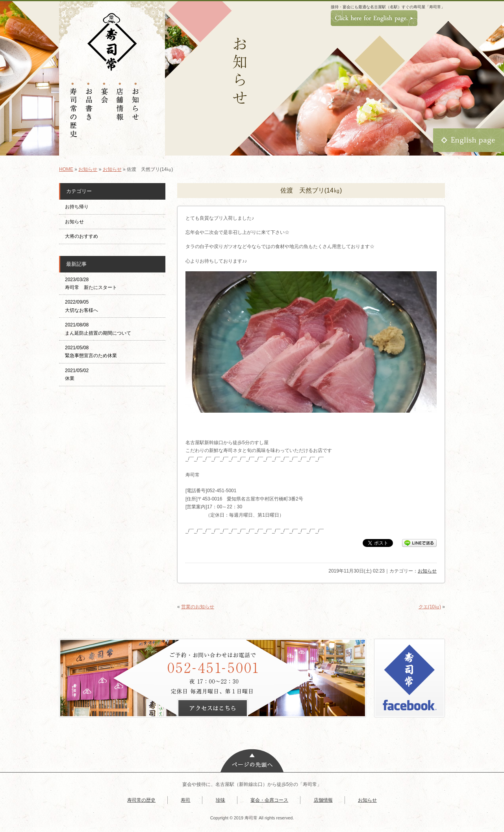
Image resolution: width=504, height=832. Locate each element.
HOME (66, 169)
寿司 (185, 800)
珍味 (220, 800)
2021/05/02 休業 (77, 374)
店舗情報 (323, 800)
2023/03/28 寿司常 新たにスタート (91, 284)
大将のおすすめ (82, 236)
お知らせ (88, 169)
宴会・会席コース (269, 800)
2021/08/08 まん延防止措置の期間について (98, 329)
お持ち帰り (79, 207)
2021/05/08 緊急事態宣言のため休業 (91, 352)
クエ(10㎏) (430, 607)
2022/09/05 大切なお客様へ (82, 306)
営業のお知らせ (198, 607)
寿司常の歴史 (141, 800)
